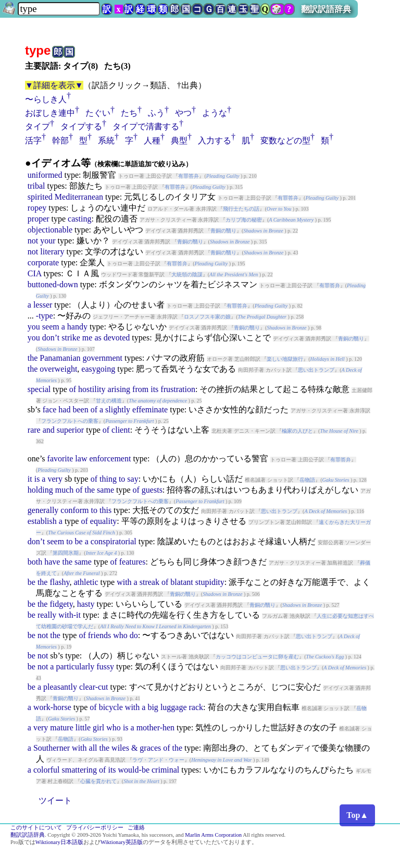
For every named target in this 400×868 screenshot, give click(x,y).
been (80, 409)
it (30, 479)
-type (45, 316)
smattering (80, 770)
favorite (60, 459)
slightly (118, 409)
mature (61, 728)
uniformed (45, 175)
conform (74, 510)
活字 (33, 140)
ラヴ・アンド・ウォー (158, 760)
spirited (40, 197)
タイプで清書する (146, 126)
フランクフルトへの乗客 (70, 421)
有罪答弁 (189, 176)
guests (152, 490)
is (37, 479)
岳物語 (307, 480)
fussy (105, 667)
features (133, 562)
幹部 (60, 140)
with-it (70, 615)
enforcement (110, 459)
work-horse (52, 707)
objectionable (50, 230)
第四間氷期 (66, 553)
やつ (183, 113)
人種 (152, 140)
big (153, 707)
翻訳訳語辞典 (326, 9)
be (79, 541)
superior (70, 430)
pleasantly (60, 687)
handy (77, 327)
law (81, 459)
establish (42, 521)
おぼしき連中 (50, 113)
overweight (58, 369)
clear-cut (94, 687)
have (52, 562)
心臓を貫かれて (98, 781)
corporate (43, 262)
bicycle (111, 707)
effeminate (150, 409)
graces (150, 748)
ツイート (55, 800)
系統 (106, 140)
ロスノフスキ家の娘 (207, 317)
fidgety (61, 604)
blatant (182, 582)
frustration (178, 389)
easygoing (98, 369)
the (33, 358)
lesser (43, 305)
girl (98, 728)
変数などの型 (285, 140)
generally (43, 510)
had (64, 409)
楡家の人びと (297, 431)
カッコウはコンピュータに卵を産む (257, 657)
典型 (179, 140)
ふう (156, 113)
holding (40, 490)
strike (71, 338)
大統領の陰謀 (187, 274)
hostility (92, 389)
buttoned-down (53, 284)
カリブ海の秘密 (244, 220)
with (124, 582)
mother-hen (155, 728)
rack (196, 707)
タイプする (81, 126)
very (55, 479)
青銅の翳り (223, 231)
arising (119, 389)
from (140, 389)
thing (108, 479)
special (39, 389)
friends (99, 635)
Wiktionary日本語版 (59, 842)
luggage (174, 707)
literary (52, 252)
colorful (47, 770)
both (35, 562)
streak (149, 582)
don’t (51, 338)
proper (39, 219)
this (105, 510)
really (47, 615)
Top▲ (357, 815)
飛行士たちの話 (241, 209)
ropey (37, 208)
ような (215, 113)
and (49, 430)
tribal (36, 186)
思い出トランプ (316, 370)
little (83, 728)
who (120, 635)
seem (51, 327)
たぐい (98, 113)
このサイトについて (36, 828)
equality (104, 521)
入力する (215, 140)
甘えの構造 (109, 401)
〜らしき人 (46, 99)
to (122, 479)
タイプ (37, 126)
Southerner (52, 748)
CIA (35, 273)
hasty (86, 604)
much (65, 490)
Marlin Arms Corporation (213, 835)
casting (79, 219)
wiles (120, 748)
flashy (59, 582)
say (133, 479)
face (50, 409)
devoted (117, 338)
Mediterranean (79, 197)
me (87, 338)
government (103, 358)
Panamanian (60, 358)
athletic (86, 582)
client (121, 430)
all (93, 748)
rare (34, 430)
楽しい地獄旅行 (285, 359)
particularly (75, 667)
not (33, 241)
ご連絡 (136, 828)
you (34, 327)
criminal (165, 770)
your (48, 241)
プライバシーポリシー (95, 828)
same (105, 490)
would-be (134, 770)
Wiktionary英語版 (122, 842)
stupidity (210, 582)
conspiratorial (114, 541)
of (73, 389)
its (154, 389)
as (98, 338)
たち (129, 113)
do (134, 635)
